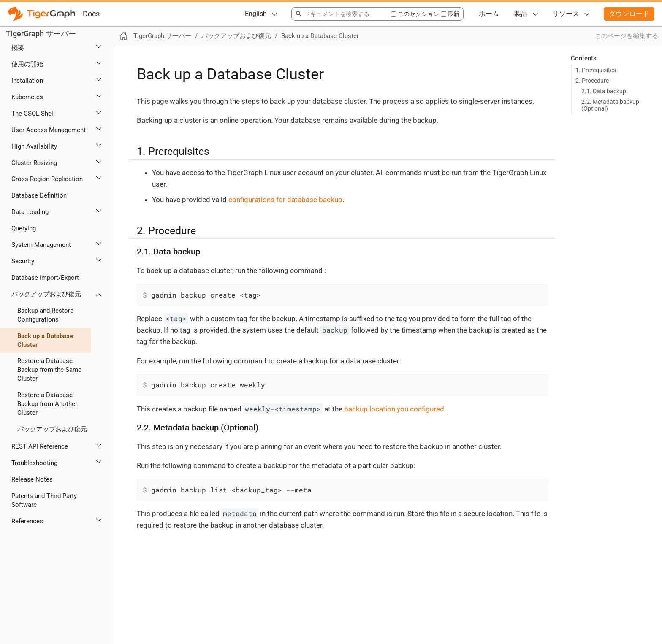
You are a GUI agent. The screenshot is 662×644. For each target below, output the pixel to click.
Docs (91, 14)
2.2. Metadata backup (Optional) (610, 105)
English (256, 14)
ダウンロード (629, 14)
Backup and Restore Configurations (45, 315)
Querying (24, 228)
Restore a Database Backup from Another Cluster (47, 404)
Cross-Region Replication (47, 179)
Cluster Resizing (34, 163)
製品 (521, 14)
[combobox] (341, 14)
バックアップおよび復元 (46, 294)
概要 (18, 48)
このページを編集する (627, 36)
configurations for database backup (285, 200)
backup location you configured (394, 409)
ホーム (489, 14)
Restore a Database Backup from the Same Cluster (49, 370)
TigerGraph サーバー (41, 34)
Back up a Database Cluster (45, 340)
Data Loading (30, 212)
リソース (566, 14)
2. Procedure (592, 81)
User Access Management (49, 130)
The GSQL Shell (33, 114)
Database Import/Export (45, 278)
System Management (41, 245)
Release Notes (32, 479)
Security (23, 261)
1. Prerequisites (596, 70)
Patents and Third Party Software (44, 500)
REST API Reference (40, 446)
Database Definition (39, 195)
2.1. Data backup (604, 91)
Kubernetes (27, 97)
